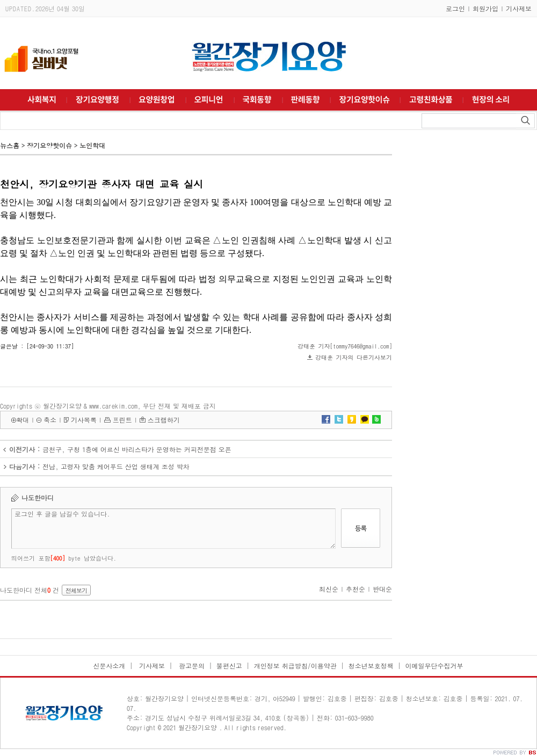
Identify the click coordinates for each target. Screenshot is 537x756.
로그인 (455, 8)
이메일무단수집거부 (434, 666)
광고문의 (191, 666)
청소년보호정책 (371, 666)
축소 (50, 420)
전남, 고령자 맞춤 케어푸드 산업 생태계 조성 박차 (116, 466)
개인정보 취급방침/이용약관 (295, 666)
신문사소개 (109, 666)
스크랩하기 (164, 420)
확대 (23, 420)
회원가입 (485, 8)
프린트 (122, 420)
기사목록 (84, 420)
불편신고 (229, 666)
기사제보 (519, 8)
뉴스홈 (10, 145)
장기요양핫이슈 (49, 145)
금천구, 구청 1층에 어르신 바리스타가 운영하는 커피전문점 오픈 (137, 449)
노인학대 (92, 145)
